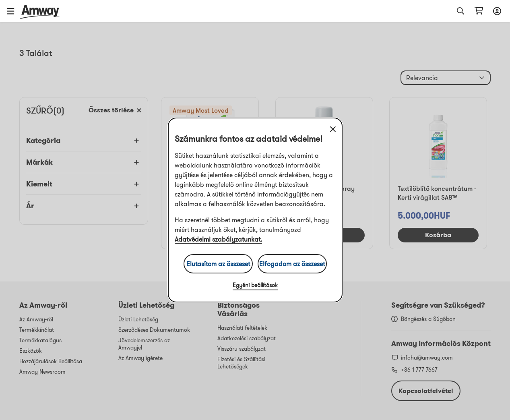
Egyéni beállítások (255, 285)
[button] (13, 11)
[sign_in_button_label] (496, 11)
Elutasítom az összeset (218, 264)
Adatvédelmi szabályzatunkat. (218, 239)
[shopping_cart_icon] (479, 11)
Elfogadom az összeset (292, 264)
